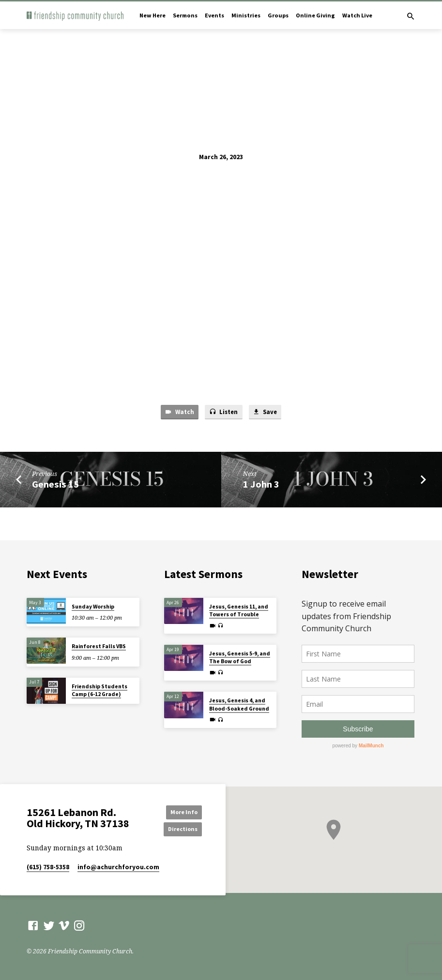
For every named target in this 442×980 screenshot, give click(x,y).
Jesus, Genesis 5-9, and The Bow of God (240, 657)
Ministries (246, 15)
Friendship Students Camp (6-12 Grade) (99, 690)
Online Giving (315, 15)
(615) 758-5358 (48, 868)
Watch (178, 412)
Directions (180, 829)
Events (214, 15)
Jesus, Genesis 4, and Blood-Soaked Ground (239, 704)
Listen (223, 412)
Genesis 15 (55, 485)
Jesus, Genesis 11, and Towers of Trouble (239, 610)
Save (266, 412)
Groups (278, 15)
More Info (180, 811)
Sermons (185, 15)
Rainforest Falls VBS (99, 646)
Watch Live (357, 15)
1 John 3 (261, 485)
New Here (152, 15)
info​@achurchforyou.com (118, 868)
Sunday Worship (93, 607)
